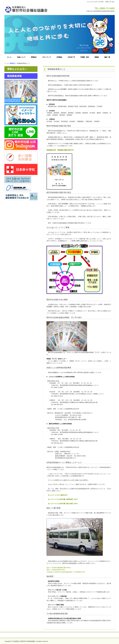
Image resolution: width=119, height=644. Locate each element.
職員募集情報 (14, 76)
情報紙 (97, 57)
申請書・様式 (85, 57)
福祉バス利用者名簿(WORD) (56, 570)
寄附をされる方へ (17, 69)
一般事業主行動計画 (74, 635)
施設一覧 (107, 57)
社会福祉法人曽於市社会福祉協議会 (35, 9)
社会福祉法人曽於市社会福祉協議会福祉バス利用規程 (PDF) (66, 572)
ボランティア (47, 57)
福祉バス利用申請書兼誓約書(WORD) (59, 568)
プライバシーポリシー (57, 635)
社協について (21, 57)
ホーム (9, 57)
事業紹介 (34, 57)
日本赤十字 (71, 57)
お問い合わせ (43, 635)
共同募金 (59, 57)
